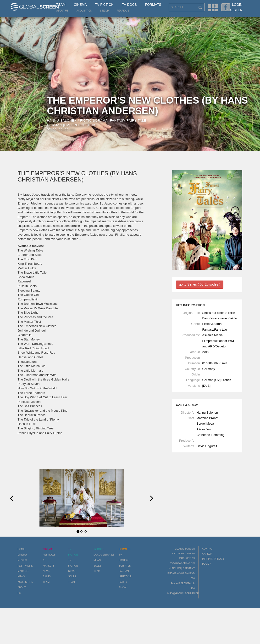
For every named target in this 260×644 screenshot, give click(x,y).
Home (21, 549)
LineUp (105, 11)
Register (234, 10)
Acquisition (84, 11)
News (21, 577)
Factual (124, 571)
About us (62, 11)
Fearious (123, 11)
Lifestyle (125, 577)
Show (123, 588)
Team (61, 5)
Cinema (80, 5)
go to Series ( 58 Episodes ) (200, 284)
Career (207, 554)
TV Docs (129, 5)
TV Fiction (104, 5)
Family (123, 582)
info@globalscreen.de (183, 594)
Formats (153, 5)
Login (237, 5)
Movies (22, 560)
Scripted (125, 566)
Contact (208, 549)
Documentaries (104, 555)
